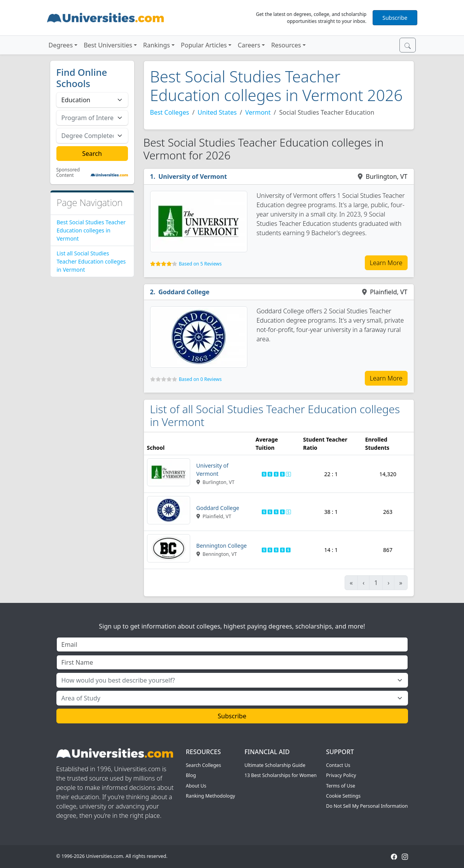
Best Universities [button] (108, 45)
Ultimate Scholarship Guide (275, 765)
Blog (191, 775)
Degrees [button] (61, 45)
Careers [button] (249, 45)
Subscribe (395, 18)
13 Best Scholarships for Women (280, 775)
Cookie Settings (343, 796)
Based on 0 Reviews (200, 379)
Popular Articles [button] (204, 45)
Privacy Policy (341, 775)
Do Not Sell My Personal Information (367, 806)
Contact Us (338, 765)
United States (217, 112)
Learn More (386, 263)
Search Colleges (204, 765)
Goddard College (184, 292)
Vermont (258, 112)
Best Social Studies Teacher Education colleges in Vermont (91, 230)
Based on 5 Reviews (200, 264)
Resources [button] (286, 45)
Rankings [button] (157, 45)
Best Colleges (170, 112)
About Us (196, 786)
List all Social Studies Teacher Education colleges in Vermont (91, 261)
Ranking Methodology (211, 796)
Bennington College (222, 546)
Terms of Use (341, 786)
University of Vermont (193, 176)
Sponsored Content (68, 173)
